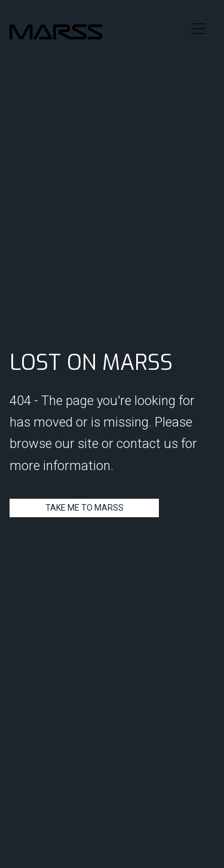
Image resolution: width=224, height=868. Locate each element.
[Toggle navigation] (198, 29)
